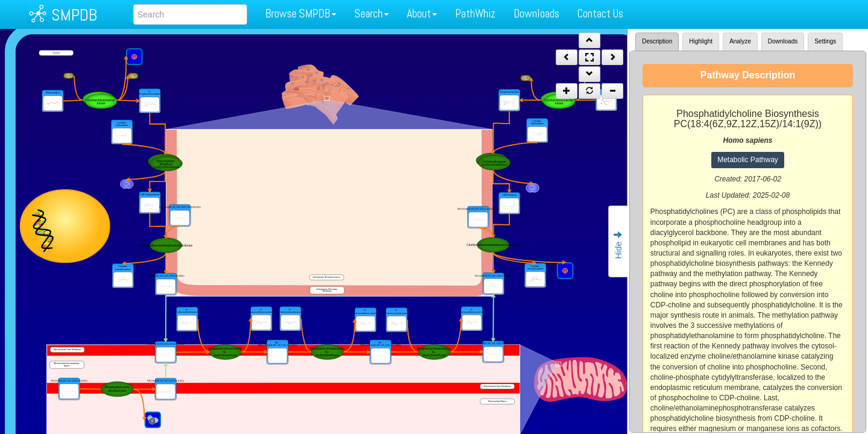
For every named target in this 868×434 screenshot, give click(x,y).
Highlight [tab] (701, 41)
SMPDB (74, 15)
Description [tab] (657, 41)
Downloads (536, 14)
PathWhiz (475, 14)
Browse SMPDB (301, 14)
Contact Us (600, 14)
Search (372, 14)
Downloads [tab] (783, 41)
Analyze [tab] (740, 41)
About (422, 14)
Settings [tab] (825, 41)
